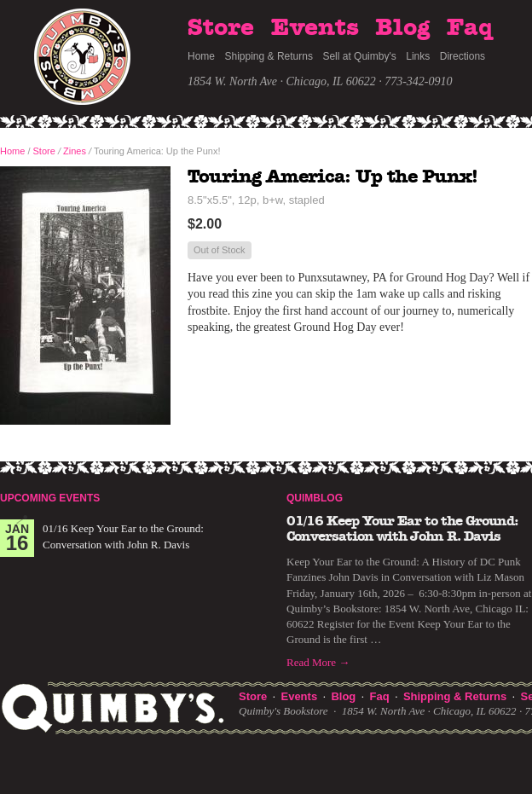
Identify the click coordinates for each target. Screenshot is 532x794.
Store (221, 28)
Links (418, 56)
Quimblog (315, 498)
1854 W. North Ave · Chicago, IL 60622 (282, 81)
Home (201, 56)
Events (315, 28)
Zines (75, 151)
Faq (470, 28)
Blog (402, 28)
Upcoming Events (50, 498)
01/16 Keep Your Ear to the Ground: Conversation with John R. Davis (402, 529)
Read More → (318, 662)
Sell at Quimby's (359, 56)
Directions (463, 56)
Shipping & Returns (269, 56)
